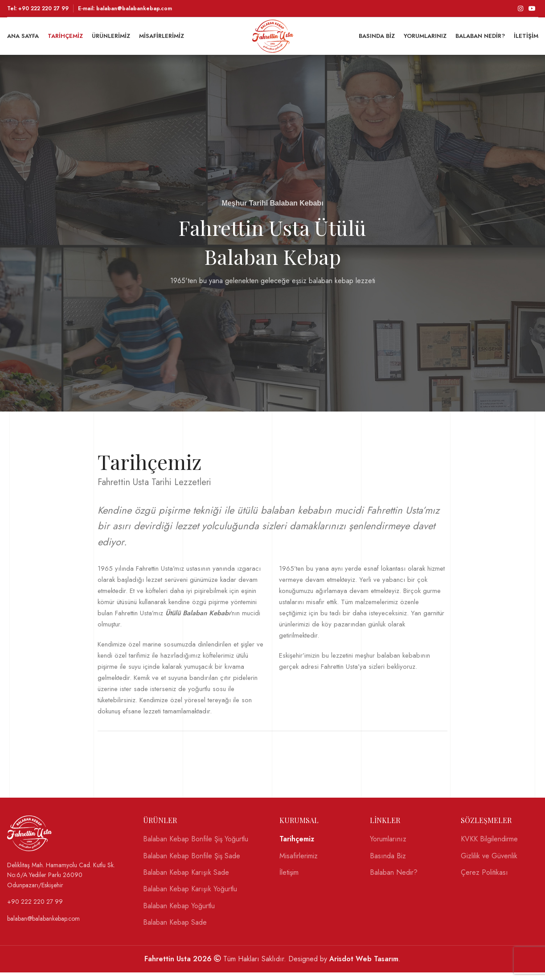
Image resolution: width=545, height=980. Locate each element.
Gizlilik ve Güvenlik (489, 864)
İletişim (289, 880)
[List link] (69, 883)
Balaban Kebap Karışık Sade (186, 880)
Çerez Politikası (484, 880)
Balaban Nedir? (394, 880)
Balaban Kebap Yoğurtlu (179, 914)
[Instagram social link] (520, 9)
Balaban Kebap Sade (175, 930)
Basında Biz (388, 864)
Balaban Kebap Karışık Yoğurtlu (190, 897)
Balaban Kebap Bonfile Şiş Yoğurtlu (196, 847)
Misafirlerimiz (299, 864)
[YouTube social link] (532, 9)
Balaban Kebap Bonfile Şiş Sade (192, 864)
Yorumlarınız (388, 847)
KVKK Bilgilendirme (489, 847)
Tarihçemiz (297, 847)
